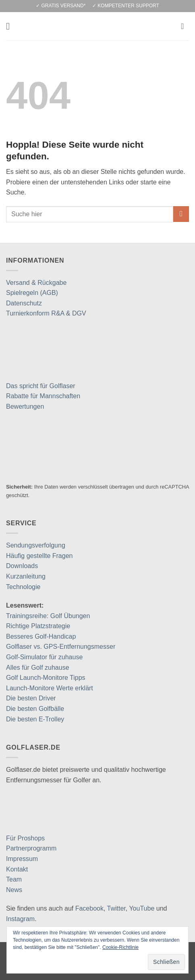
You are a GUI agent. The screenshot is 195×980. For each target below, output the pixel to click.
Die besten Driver (31, 698)
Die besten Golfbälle (35, 709)
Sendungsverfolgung (36, 545)
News (14, 890)
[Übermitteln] (181, 214)
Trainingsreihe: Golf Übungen (48, 616)
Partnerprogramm (31, 848)
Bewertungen (25, 406)
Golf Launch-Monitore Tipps (46, 678)
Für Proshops (25, 838)
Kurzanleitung (26, 576)
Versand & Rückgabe (36, 283)
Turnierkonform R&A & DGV (46, 313)
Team (14, 879)
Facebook (89, 908)
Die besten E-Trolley (35, 719)
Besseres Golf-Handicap (41, 636)
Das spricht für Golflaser (41, 386)
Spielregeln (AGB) (32, 293)
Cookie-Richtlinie (120, 947)
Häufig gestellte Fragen (39, 556)
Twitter (116, 908)
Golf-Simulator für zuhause (44, 657)
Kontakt (17, 869)
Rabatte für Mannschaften (43, 396)
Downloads (22, 566)
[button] (11, 26)
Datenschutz (24, 303)
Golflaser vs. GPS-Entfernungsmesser (61, 647)
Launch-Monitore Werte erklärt (50, 688)
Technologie (23, 587)
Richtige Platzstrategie (38, 626)
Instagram (20, 919)
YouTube (142, 908)
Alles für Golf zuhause (38, 668)
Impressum (22, 859)
